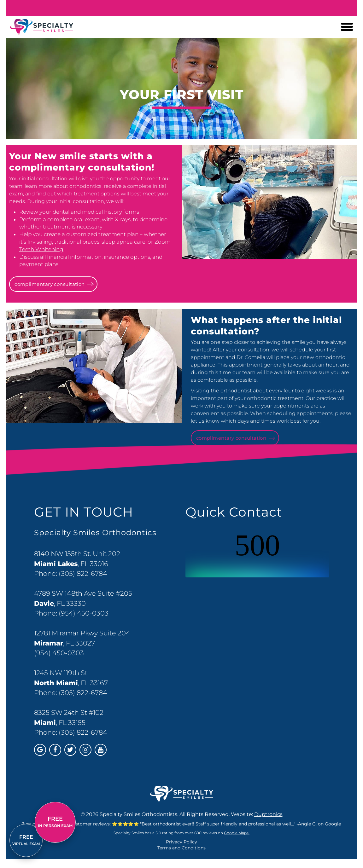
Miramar (49, 643)
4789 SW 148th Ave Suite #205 (83, 593)
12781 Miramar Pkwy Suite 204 (82, 633)
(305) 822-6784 (83, 573)
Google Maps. (237, 833)
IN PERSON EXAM (55, 822)
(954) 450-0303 (84, 613)
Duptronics (268, 814)
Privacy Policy (181, 842)
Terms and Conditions (181, 848)
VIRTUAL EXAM (26, 840)
